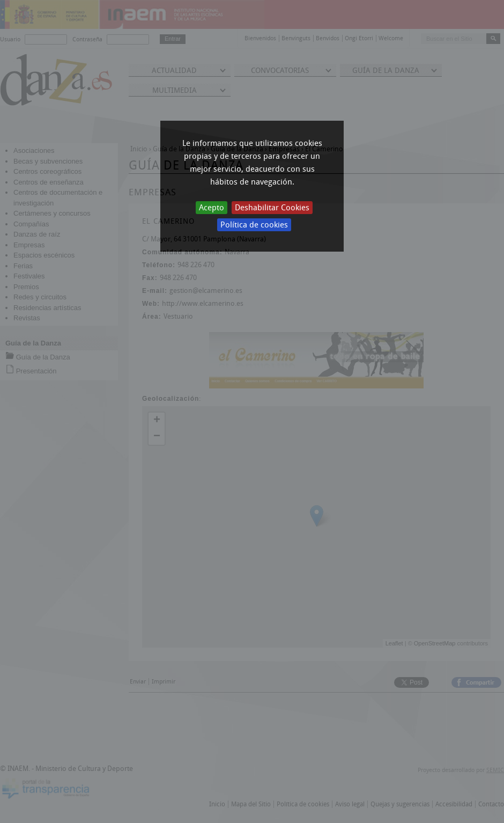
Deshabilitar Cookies (272, 208)
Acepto (212, 208)
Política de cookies (254, 225)
